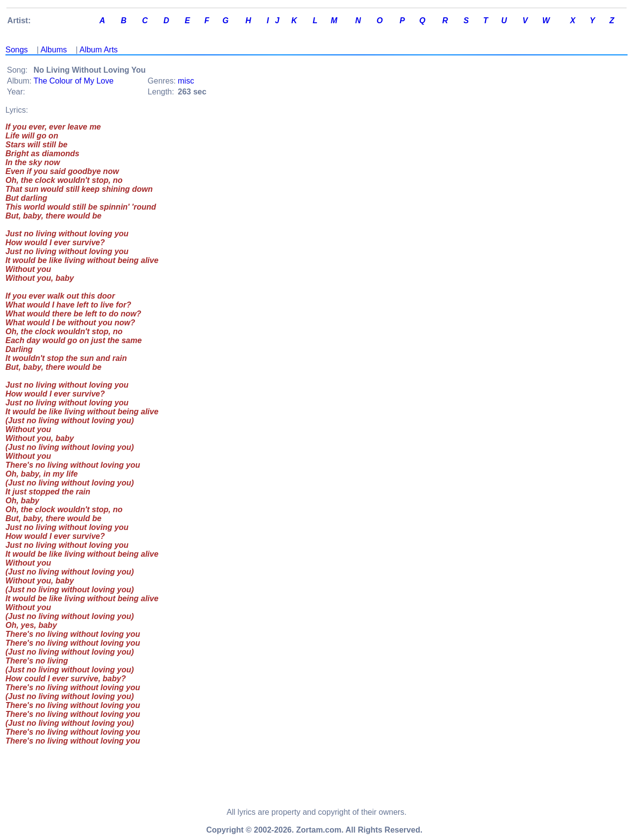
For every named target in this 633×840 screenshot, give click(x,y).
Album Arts (99, 50)
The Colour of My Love (74, 81)
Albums (54, 50)
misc (186, 81)
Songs (17, 50)
